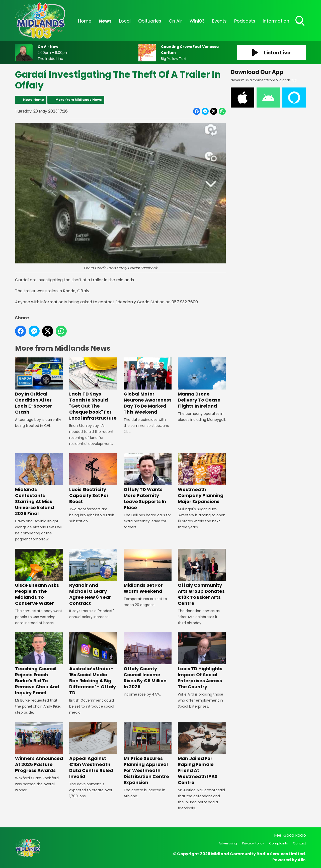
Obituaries (150, 21)
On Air (175, 21)
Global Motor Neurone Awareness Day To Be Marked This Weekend (148, 386)
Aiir (301, 860)
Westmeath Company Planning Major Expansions (202, 479)
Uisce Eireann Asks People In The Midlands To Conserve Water (39, 577)
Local (125, 21)
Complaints (278, 843)
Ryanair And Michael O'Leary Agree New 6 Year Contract (93, 577)
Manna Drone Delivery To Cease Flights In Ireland (202, 383)
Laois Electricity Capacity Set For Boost (93, 479)
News (105, 21)
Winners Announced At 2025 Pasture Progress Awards (39, 748)
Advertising (228, 843)
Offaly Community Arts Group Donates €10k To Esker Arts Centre (202, 577)
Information (276, 21)
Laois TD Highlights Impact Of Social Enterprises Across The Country (202, 661)
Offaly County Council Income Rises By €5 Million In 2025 (148, 661)
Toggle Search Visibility (300, 21)
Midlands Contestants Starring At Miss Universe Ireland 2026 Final (39, 485)
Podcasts (245, 21)
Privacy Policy (253, 843)
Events (219, 21)
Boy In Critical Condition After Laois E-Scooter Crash (39, 386)
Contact (299, 843)
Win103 (197, 21)
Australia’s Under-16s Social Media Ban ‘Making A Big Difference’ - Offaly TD (93, 664)
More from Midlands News (79, 100)
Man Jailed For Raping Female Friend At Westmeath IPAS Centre (202, 754)
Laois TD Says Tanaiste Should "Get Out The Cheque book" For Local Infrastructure (93, 389)
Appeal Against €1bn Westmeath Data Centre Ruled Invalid (93, 751)
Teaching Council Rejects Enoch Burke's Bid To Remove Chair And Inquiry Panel (39, 664)
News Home (33, 100)
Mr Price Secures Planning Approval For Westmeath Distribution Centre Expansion (148, 754)
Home (85, 21)
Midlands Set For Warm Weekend (148, 571)
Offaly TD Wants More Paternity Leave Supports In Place (148, 482)
